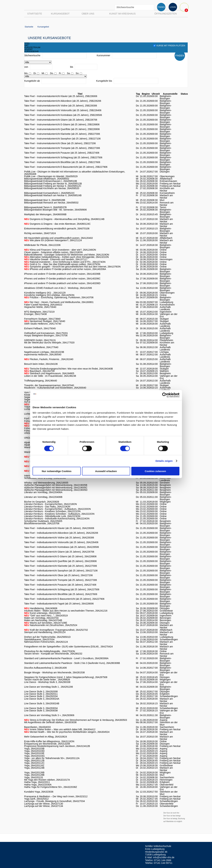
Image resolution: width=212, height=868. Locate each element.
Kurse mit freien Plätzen (169, 46)
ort (26, 45)
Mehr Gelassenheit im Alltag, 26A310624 (46, 737)
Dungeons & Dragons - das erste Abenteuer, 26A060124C (57, 224)
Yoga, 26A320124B (34, 768)
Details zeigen (164, 461)
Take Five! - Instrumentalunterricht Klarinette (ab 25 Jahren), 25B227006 (62, 134)
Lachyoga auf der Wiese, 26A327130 (44, 804)
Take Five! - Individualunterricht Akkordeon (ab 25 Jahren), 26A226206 (61, 533)
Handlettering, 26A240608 (41, 608)
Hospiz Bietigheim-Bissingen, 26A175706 (46, 335)
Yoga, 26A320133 (34, 777)
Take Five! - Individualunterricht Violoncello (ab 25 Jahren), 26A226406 (61, 542)
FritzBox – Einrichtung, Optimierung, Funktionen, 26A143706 (59, 297)
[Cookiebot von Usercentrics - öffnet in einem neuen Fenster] (165, 395)
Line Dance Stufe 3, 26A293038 (41, 711)
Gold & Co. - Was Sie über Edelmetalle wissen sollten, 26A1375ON (62, 264)
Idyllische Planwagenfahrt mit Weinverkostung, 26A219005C (56, 488)
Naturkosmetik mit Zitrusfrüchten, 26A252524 (51, 625)
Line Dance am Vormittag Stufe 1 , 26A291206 (49, 687)
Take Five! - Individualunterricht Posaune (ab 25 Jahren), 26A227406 (60, 585)
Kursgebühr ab (32, 81)
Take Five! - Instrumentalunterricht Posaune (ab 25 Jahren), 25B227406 (62, 153)
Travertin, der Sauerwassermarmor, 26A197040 (49, 385)
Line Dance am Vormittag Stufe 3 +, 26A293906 (49, 715)
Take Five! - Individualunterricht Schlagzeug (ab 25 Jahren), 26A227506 (62, 589)
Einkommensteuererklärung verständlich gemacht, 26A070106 (57, 229)
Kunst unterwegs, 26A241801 (42, 613)
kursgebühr (31, 52)
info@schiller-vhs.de (164, 857)
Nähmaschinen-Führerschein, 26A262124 (46, 642)
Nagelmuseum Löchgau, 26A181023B (44, 352)
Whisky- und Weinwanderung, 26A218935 (46, 483)
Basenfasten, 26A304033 (37, 727)
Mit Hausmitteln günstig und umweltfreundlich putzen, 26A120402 (58, 238)
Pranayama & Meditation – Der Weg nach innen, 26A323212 (56, 796)
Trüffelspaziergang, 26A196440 (41, 381)
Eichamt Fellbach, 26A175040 (40, 328)
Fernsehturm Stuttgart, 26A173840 (42, 319)
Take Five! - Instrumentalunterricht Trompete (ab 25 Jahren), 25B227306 (62, 148)
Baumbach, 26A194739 (39, 371)
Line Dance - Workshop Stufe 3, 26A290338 (47, 682)
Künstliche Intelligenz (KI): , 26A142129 (45, 293)
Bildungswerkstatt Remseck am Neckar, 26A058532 (51, 203)
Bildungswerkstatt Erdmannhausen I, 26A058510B (51, 181)
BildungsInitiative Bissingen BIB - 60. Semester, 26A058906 (55, 210)
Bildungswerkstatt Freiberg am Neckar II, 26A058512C (53, 186)
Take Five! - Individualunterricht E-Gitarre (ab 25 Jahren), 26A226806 (60, 556)
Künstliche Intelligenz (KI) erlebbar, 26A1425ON (49, 295)
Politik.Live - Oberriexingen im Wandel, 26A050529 (51, 176)
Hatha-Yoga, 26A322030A (38, 785)
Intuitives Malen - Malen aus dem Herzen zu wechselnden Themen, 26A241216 (66, 611)
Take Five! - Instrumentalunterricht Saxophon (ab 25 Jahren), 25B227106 (62, 139)
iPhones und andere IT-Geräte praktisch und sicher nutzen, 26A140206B (62, 274)
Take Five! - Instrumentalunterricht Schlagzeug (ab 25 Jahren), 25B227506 (63, 157)
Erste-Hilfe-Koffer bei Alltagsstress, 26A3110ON (49, 741)
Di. (35, 73)
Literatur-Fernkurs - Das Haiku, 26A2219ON (47, 507)
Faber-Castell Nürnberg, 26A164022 (43, 305)
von (26, 67)
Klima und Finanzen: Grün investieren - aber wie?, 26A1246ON (60, 250)
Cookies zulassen (155, 471)
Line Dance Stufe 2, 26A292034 (41, 696)
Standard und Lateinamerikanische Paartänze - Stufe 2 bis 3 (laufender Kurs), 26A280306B (72, 663)
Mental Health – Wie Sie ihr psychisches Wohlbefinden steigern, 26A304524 (67, 732)
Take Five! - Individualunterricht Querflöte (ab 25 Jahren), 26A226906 (60, 561)
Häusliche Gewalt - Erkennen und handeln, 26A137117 (56, 259)
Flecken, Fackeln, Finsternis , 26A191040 (49, 359)
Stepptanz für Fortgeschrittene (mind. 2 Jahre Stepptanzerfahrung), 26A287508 (66, 677)
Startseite (35, 14)
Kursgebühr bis (104, 81)
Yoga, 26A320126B (34, 773)
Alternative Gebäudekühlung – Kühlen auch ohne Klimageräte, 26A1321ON (66, 257)
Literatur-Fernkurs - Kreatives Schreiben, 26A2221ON (52, 511)
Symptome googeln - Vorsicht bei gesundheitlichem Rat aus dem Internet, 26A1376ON (72, 267)
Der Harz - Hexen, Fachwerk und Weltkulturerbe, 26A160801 (59, 302)
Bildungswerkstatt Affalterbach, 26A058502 (47, 179)
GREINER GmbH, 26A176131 (40, 340)
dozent (28, 50)
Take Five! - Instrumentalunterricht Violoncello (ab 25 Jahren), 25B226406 (63, 110)
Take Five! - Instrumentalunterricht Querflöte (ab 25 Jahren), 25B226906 (62, 129)
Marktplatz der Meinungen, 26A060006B (45, 214)
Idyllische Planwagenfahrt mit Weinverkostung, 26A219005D (56, 490)
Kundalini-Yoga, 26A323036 (39, 792)
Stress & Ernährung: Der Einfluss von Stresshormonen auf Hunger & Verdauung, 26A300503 (76, 720)
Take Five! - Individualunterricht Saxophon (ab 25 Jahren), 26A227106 (61, 571)
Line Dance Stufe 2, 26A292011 (41, 694)
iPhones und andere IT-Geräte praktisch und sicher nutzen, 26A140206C (62, 279)
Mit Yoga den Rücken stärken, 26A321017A (47, 780)
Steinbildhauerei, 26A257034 (39, 639)
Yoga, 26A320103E (34, 753)
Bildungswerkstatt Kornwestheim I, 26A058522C (49, 193)
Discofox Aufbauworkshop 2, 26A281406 (45, 668)
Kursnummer (103, 55)
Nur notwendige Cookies (57, 471)
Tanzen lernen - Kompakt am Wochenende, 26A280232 (53, 654)
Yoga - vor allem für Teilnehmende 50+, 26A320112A (52, 758)
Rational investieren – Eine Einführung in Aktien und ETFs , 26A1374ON (65, 262)
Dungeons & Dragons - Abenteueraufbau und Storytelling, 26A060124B (64, 219)
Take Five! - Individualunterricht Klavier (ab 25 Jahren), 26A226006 (59, 528)
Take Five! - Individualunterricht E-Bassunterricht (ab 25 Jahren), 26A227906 (64, 599)
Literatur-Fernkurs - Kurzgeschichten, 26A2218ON (50, 504)
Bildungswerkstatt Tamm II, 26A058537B (45, 207)
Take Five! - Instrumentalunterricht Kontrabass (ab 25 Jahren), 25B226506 (63, 115)
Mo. (26, 73)
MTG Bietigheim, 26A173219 (39, 312)
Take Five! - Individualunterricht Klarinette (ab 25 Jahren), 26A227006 (61, 566)
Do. (52, 73)
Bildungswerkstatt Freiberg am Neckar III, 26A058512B (53, 184)
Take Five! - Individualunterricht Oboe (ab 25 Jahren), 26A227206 (58, 575)
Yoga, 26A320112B (34, 761)
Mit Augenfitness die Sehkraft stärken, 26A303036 (50, 722)
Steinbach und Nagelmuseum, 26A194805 (49, 373)
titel (27, 43)
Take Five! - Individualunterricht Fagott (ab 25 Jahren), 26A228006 (59, 604)
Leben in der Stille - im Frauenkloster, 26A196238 (50, 376)
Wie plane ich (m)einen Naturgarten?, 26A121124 (53, 240)
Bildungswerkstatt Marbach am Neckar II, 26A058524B (53, 195)
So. (77, 73)
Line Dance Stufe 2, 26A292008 (41, 692)
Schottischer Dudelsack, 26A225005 (43, 521)
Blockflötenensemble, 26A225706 (42, 523)
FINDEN (161, 7)
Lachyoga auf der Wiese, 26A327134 (44, 806)
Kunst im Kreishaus (122, 14)
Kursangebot (60, 14)
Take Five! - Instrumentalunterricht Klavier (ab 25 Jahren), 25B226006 (61, 96)
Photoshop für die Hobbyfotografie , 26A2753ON (50, 651)
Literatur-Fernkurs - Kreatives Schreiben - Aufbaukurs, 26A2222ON (59, 514)
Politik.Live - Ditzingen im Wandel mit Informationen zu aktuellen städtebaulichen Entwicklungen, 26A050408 (75, 173)
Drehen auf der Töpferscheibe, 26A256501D (47, 637)
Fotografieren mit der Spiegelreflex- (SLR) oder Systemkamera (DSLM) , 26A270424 (68, 647)
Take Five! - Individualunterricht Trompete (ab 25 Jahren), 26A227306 (61, 580)
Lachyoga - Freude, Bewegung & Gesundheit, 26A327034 (55, 801)
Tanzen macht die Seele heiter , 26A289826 (47, 680)
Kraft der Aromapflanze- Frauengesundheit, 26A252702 (56, 630)
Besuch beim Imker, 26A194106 (41, 364)
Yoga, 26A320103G (34, 756)
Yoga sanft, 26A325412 (36, 799)
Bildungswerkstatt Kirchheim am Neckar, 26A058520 (52, 188)
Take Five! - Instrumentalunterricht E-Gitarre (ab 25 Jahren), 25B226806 (62, 124)
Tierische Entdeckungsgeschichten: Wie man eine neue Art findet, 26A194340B (68, 369)
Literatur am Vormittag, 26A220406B (43, 497)
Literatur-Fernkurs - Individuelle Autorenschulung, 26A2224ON (57, 519)
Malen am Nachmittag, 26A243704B (43, 620)
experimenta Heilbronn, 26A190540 (43, 355)
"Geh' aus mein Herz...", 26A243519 (46, 616)
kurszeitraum (32, 47)
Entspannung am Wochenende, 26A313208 (47, 744)
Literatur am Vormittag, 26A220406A (43, 492)
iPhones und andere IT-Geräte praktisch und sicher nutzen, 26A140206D (62, 283)
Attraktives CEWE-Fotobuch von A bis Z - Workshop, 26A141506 (58, 288)
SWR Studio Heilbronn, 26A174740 (43, 324)
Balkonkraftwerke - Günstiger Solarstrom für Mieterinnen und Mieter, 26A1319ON (67, 255)
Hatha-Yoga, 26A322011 (37, 782)
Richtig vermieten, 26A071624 (40, 233)
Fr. (60, 73)
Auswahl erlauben (106, 471)
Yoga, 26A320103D (34, 751)
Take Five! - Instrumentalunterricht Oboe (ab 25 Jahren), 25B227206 (60, 143)
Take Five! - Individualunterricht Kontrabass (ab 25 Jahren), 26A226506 (62, 547)
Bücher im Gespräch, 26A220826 (42, 502)
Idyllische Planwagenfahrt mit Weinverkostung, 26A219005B (56, 485)
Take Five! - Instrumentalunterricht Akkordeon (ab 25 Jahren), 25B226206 (63, 101)
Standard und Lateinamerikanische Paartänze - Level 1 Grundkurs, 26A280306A (66, 658)
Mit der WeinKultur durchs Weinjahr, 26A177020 (49, 343)
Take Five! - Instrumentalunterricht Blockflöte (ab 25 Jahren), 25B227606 (62, 162)
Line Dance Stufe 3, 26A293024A (42, 699)
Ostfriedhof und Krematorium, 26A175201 (46, 333)
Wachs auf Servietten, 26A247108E (46, 623)
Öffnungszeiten (166, 14)
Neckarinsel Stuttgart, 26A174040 (45, 321)
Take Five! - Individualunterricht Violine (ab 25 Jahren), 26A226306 (59, 538)
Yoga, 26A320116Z (34, 765)
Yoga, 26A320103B (34, 749)
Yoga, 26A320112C (34, 763)
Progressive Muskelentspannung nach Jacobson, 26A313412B (57, 746)
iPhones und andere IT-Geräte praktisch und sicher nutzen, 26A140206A (65, 269)
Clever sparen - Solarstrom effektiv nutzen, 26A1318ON (53, 252)
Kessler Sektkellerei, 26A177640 (41, 347)
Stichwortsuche (32, 55)
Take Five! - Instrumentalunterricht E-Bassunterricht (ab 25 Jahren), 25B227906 (66, 167)
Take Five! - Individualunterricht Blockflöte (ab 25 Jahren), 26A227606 (61, 594)
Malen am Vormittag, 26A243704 (41, 618)
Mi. (43, 73)
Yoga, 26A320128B (34, 775)
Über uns (88, 14)
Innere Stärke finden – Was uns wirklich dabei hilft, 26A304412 (60, 729)
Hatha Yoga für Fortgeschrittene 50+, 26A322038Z (51, 787)
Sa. (69, 73)
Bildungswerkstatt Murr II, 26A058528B (45, 200)
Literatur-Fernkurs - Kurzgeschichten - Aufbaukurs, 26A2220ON (57, 509)
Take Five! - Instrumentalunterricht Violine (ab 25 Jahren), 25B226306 (61, 106)
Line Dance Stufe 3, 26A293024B (42, 703)
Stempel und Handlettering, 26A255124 (45, 632)
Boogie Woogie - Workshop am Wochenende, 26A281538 (54, 672)
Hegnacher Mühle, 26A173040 (40, 307)
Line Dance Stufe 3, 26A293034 (41, 708)
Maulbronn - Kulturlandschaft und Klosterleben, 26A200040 (55, 388)
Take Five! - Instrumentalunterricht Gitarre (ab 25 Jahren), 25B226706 (61, 120)
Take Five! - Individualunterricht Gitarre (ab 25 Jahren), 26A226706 (59, 552)
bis (72, 67)
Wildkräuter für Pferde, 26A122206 (42, 245)
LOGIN (173, 7)
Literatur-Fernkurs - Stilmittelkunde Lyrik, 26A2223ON (52, 516)
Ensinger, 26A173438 (35, 314)
